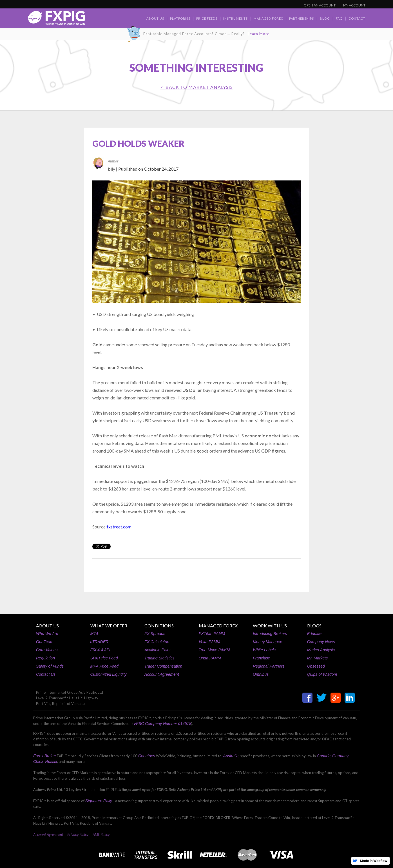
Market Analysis (321, 650)
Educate (314, 634)
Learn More (259, 34)
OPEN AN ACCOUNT (320, 5)
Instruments (235, 18)
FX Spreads (155, 634)
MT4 (94, 634)
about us (155, 18)
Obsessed (316, 666)
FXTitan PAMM (212, 634)
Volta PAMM (209, 642)
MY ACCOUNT (354, 5)
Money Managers (268, 642)
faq (339, 18)
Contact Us (46, 674)
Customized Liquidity (109, 674)
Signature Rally (99, 801)
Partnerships (302, 18)
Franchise (261, 658)
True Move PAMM (214, 650)
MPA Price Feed (104, 666)
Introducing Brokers (270, 634)
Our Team (45, 642)
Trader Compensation (163, 666)
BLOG (325, 18)
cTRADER (100, 642)
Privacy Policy (78, 835)
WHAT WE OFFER (109, 626)
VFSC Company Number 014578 (162, 724)
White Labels (264, 650)
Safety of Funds (50, 666)
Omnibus (261, 674)
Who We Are (47, 634)
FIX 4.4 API (100, 650)
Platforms (180, 18)
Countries (147, 756)
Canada (324, 756)
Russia (51, 761)
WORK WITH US (270, 626)
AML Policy (101, 835)
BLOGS (314, 626)
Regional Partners (269, 666)
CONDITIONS (159, 626)
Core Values (47, 650)
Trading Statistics (159, 658)
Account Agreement (162, 674)
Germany (340, 756)
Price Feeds (207, 18)
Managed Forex (268, 18)
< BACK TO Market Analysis (197, 87)
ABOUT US (47, 626)
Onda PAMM (210, 658)
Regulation (45, 658)
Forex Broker (45, 756)
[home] (56, 20)
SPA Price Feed (104, 658)
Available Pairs (157, 650)
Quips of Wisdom (322, 674)
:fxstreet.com (119, 527)
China (38, 761)
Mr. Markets (317, 658)
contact (357, 18)
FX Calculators (157, 642)
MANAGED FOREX (218, 626)
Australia (231, 756)
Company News (321, 642)
